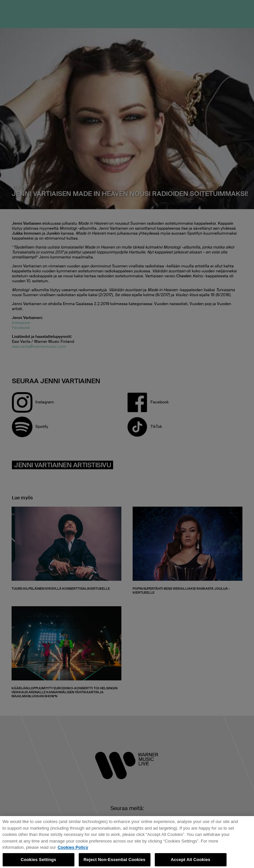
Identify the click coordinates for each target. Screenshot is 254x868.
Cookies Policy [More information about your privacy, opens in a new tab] (73, 850)
